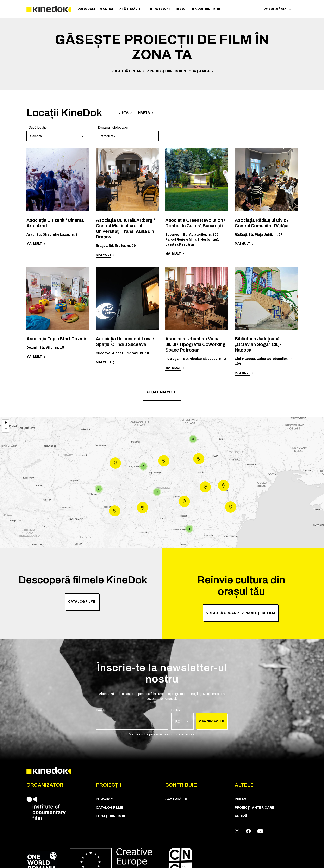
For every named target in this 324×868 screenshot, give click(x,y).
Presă (241, 799)
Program (86, 9)
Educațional (159, 9)
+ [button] (6, 423)
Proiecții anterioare (254, 807)
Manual (107, 9)
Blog (181, 9)
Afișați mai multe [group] (162, 392)
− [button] (6, 429)
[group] (58, 133)
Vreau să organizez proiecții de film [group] (241, 613)
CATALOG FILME (110, 807)
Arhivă (241, 816)
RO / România (277, 9)
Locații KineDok (111, 816)
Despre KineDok (205, 9)
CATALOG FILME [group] (82, 601)
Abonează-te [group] (212, 721)
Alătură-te (130, 9)
